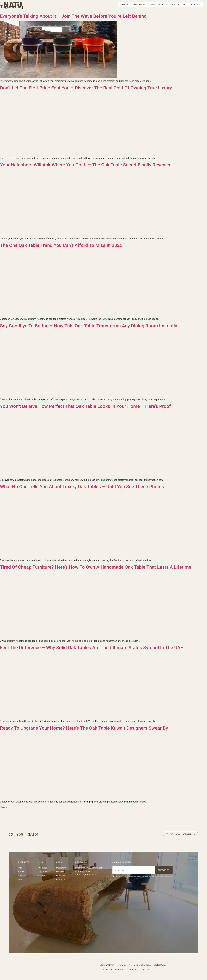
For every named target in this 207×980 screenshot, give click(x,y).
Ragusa (22, 876)
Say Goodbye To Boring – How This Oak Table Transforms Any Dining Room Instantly (89, 326)
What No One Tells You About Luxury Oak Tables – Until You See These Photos (82, 487)
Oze (20, 868)
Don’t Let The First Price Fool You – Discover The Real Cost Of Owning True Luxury (86, 88)
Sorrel (21, 872)
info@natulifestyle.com (92, 868)
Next (4, 807)
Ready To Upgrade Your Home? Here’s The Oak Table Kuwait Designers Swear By (84, 728)
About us (175, 5)
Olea (20, 880)
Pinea (153, 5)
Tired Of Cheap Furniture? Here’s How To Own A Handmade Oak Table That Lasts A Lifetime (96, 567)
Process (163, 5)
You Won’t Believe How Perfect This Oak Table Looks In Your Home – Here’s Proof (85, 406)
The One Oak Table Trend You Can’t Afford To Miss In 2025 (61, 245)
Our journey (140, 5)
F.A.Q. (185, 5)
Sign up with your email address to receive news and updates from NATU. (144, 876)
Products (126, 5)
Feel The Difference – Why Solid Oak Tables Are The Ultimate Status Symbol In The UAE (91, 648)
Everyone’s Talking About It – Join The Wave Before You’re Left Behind (73, 16)
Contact (196, 5)
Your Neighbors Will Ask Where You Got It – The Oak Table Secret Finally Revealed (86, 165)
